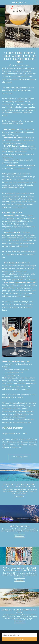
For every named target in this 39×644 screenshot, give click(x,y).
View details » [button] (20, 496)
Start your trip (19, 639)
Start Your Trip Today (20, 457)
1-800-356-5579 (19, 2)
